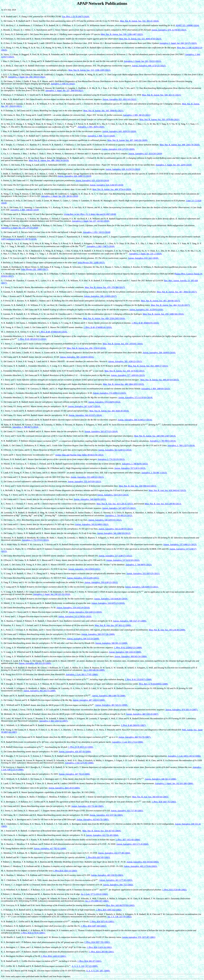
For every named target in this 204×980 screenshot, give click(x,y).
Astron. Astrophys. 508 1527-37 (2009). (130, 621)
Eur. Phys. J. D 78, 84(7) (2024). (76, 17)
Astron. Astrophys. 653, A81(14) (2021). (119, 99)
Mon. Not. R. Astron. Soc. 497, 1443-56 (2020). (127, 140)
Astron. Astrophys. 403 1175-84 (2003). (141, 866)
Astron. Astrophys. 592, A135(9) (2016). (146, 310)
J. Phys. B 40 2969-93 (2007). (134, 725)
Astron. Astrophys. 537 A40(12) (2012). (180, 544)
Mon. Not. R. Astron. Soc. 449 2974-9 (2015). (160, 380)
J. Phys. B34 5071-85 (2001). (102, 922)
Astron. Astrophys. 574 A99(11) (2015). (110, 393)
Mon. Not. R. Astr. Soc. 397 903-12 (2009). (113, 625)
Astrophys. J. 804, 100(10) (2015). (156, 389)
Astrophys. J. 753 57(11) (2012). (35, 540)
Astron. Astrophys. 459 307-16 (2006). (75, 752)
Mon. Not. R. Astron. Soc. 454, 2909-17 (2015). (148, 366)
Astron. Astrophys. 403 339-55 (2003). (107, 875)
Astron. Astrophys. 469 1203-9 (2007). (142, 714)
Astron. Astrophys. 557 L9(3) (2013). (130, 468)
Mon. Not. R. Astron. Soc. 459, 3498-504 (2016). (163, 314)
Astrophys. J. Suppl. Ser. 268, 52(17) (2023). (178, 43)
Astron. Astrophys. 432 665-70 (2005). (93, 819)
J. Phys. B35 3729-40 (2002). (175, 890)
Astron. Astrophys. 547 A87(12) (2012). (119, 508)
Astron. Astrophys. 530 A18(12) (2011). (101, 582)
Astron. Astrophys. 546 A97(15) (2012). (105, 520)
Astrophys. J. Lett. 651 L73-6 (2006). (128, 742)
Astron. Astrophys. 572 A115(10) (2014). (136, 398)
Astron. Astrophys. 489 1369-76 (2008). (109, 696)
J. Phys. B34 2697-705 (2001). (97, 942)
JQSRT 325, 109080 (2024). (188, 25)
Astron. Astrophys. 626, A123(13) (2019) (123, 169)
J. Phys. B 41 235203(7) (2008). (138, 679)
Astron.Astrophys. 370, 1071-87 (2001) (139, 937)
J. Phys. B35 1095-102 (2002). (109, 910)
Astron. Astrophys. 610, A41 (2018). (143, 258)
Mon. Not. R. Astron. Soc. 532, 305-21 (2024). (140, 21)
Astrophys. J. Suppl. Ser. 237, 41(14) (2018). (91, 221)
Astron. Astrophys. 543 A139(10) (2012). (116, 529)
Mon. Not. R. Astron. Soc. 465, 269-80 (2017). (161, 301)
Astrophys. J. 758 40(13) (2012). (119, 515)
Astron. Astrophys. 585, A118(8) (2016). (77, 357)
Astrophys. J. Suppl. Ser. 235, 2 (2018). (145, 254)
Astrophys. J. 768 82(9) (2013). (135, 464)
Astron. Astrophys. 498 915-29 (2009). (35, 663)
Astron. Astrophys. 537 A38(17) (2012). (115, 556)
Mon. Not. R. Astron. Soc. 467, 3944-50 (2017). (177, 292)
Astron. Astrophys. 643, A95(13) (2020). (119, 131)
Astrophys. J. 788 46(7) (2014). (25, 427)
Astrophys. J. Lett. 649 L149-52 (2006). (184, 756)
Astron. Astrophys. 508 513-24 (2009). (83, 639)
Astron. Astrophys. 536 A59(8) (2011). (84, 569)
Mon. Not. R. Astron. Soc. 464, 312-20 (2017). (170, 305)
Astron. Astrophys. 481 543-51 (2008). (111, 705)
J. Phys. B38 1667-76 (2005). (164, 802)
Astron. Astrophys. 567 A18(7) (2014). (84, 406)
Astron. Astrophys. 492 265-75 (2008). (40, 691)
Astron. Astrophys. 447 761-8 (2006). (74, 774)
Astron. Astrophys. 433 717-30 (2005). (127, 811)
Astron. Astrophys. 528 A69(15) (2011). (142, 587)
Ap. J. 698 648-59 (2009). (94, 670)
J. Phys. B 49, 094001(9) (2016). (145, 323)
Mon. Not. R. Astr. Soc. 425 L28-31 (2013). (115, 504)
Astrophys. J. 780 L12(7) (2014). (181, 445)
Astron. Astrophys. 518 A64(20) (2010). (111, 599)
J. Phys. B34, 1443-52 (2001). (54, 956)
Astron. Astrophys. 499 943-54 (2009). (131, 656)
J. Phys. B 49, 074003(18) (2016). (53, 332)
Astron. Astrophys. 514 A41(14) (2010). (73, 608)
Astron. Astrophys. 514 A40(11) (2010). (85, 612)
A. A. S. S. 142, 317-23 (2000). (85, 966)
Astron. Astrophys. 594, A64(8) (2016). (159, 353)
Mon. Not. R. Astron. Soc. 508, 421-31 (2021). (162, 95)
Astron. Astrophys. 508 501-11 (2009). (111, 643)
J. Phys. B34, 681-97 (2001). (89, 961)
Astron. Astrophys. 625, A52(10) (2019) (92, 180)
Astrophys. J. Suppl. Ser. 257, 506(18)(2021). (64, 90)
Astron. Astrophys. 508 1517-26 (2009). (98, 634)
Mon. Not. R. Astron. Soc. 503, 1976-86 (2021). (160, 119)
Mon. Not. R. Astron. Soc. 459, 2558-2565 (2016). (104, 318)
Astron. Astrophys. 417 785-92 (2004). (50, 849)
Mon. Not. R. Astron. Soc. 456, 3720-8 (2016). (86, 348)
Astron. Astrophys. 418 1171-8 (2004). (132, 844)
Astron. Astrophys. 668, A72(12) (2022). (149, 66)
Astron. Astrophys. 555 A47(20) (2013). (85, 482)
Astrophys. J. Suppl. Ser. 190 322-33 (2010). (52, 594)
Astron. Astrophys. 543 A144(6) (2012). (92, 524)
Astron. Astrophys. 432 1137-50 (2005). (106, 815)
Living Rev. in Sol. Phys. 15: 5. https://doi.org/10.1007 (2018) (90, 214)
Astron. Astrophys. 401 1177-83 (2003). (116, 880)
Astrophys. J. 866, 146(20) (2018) (24, 210)
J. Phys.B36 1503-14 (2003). (65, 871)
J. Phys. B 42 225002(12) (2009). (128, 648)
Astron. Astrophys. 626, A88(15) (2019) (74, 176)
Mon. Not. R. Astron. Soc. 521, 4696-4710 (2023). (140, 39)
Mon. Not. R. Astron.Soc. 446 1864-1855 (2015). (124, 384)
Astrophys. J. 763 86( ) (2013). (154, 473)
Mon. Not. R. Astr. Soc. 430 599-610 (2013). (138, 486)
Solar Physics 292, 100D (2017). (35, 269)
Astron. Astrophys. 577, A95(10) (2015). (128, 375)
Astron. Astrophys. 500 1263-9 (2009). (125, 652)
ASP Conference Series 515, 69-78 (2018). (19, 239)
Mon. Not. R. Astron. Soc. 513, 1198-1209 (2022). (90, 70)
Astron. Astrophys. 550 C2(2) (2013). (113, 495)
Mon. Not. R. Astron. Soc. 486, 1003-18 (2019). (49, 160)
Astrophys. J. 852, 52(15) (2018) (97, 232)
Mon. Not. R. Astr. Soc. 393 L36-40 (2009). (167, 630)
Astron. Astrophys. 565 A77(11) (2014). (101, 431)
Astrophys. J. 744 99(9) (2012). (139, 565)
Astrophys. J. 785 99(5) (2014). (163, 441)
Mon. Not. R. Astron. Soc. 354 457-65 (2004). (102, 831)
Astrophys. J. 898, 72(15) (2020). (101, 136)
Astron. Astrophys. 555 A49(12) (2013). (87, 477)
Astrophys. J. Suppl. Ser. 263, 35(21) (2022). (143, 61)
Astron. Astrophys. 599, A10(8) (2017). (100, 296)
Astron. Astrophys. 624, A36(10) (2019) (106, 185)
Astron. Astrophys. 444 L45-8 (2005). (64, 788)
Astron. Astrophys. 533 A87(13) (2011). (143, 573)
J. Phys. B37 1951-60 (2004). (128, 840)
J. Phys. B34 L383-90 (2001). (102, 952)
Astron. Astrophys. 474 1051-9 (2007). (182, 710)
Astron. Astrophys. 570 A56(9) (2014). (104, 402)
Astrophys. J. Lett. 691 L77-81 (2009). (82, 674)
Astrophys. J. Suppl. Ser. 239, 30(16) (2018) (60, 196)
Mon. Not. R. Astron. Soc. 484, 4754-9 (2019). (112, 189)
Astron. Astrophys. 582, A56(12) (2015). (125, 361)
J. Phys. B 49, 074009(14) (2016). (98, 327)
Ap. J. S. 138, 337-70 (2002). (120, 917)
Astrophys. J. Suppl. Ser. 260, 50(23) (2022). (27, 77)
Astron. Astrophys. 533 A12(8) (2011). (83, 578)
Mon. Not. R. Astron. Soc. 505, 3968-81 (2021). (104, 111)
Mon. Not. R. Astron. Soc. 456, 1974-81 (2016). (123, 344)
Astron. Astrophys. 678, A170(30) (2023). (169, 30)
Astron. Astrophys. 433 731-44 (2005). (88, 806)
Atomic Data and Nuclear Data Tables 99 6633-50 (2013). (79, 455)
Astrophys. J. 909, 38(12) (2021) (137, 115)
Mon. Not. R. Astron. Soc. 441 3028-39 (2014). (109, 411)
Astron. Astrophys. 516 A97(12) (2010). (108, 603)
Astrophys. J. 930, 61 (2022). (63, 84)
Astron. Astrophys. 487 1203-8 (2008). (89, 700)
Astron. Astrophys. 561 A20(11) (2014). (115, 450)
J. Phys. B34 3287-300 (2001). (94, 926)
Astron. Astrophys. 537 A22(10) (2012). (123, 560)
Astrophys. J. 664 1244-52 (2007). (54, 721)
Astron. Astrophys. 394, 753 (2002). (118, 885)
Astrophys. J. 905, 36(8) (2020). (91, 127)
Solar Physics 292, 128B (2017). (91, 263)
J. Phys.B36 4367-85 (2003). (98, 857)
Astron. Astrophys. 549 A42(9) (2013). (90, 499)
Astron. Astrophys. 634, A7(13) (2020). (118, 149)
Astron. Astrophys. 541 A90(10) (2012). (114, 533)
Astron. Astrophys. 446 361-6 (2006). (161, 779)
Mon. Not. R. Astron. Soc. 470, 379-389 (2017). (105, 287)
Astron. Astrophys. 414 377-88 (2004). (114, 853)
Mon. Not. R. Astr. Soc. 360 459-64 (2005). (150, 797)
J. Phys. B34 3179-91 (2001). (33, 933)
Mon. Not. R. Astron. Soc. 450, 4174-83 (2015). (125, 371)
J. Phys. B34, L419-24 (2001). (99, 947)
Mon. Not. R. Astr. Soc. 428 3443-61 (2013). (168, 490)
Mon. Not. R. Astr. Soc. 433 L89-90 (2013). (163, 504)
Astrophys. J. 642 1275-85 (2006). (79, 763)
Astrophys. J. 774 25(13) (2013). (111, 459)
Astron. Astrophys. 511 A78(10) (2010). (75, 616)
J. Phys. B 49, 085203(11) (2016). (32, 339)
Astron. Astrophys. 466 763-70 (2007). (135, 737)
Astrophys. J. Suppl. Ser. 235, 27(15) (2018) (20, 228)
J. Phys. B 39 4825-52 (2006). (81, 747)
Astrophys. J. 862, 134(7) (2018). (101, 246)
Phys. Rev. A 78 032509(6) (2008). (154, 684)
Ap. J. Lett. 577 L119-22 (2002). (94, 894)
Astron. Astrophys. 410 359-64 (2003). (143, 862)
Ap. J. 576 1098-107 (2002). (97, 901)
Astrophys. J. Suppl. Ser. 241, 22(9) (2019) (174, 165)
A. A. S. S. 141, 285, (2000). (98, 971)
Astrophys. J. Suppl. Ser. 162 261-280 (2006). (174, 783)
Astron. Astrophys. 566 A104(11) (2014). (135, 420)
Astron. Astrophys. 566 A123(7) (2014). (85, 415)
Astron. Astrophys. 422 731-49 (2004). (102, 835)
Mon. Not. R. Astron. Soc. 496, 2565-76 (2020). (180, 145)
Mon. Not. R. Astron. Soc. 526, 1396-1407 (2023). (122, 34)
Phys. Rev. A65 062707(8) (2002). (120, 905)
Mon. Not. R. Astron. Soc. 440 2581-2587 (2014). (155, 436)
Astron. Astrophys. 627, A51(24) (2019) (145, 154)
